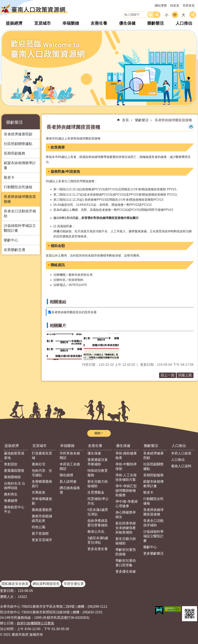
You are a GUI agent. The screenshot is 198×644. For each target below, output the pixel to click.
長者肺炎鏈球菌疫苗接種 (20, 199)
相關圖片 (58, 326)
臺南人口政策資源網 (34, 8)
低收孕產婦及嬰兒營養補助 (98, 523)
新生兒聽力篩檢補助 (98, 484)
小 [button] (167, 15)
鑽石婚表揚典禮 (70, 490)
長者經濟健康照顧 (18, 134)
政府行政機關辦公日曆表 (36, 623)
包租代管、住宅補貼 (42, 473)
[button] (64, 347)
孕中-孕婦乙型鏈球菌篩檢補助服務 (126, 491)
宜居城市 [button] (42, 23)
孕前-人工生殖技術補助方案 (126, 477)
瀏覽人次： (8, 597)
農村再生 (11, 494)
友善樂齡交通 (14, 250)
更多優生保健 (126, 572)
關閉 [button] (98, 433)
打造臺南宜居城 (42, 456)
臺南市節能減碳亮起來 (42, 518)
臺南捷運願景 (42, 510)
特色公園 (39, 527)
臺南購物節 (12, 477)
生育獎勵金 (96, 492)
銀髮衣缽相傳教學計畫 (20, 165)
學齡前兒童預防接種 (126, 552)
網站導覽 (161, 6)
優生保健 (94, 453)
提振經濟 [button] (14, 23)
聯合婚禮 (66, 475)
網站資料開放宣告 (46, 584)
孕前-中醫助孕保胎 (126, 466)
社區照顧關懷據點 (18, 144)
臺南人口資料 (181, 466)
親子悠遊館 (40, 533)
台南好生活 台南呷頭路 (15, 486)
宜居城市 (39, 446)
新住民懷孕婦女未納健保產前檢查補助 (126, 528)
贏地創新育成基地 (14, 456)
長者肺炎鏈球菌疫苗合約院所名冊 (74, 312)
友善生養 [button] (99, 23)
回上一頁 (168, 375)
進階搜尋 (157, 15)
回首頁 (175, 6)
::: (1, 116)
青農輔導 (11, 501)
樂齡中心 (11, 240)
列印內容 (191, 127)
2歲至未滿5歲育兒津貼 (98, 540)
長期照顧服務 (14, 153)
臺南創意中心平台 (14, 509)
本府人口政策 (181, 453)
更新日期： (8, 591)
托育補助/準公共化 (98, 501)
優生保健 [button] (127, 23)
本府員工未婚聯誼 (70, 466)
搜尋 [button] (150, 15)
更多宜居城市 (42, 540)
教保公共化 (96, 532)
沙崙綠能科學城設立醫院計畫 (20, 228)
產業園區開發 (14, 471)
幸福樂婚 (67, 446)
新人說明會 (68, 482)
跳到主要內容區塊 (2, 2)
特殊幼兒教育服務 (98, 473)
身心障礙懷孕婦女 (126, 515)
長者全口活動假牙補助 (20, 214)
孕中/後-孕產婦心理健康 (127, 504)
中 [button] (175, 15)
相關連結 (58, 302)
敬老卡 (9, 177)
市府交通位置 (74, 584)
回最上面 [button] (185, 375)
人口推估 (179, 446)
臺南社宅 (39, 464)
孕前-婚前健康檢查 (126, 456)
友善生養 (95, 446)
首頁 (125, 120)
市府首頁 (189, 6)
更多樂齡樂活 (153, 553)
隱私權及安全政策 (15, 584)
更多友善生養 (98, 549)
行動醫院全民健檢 (18, 187)
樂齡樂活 (14, 122)
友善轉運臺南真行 (42, 484)
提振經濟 (12, 446)
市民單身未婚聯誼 (70, 456)
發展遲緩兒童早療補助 (98, 462)
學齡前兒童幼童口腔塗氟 (126, 563)
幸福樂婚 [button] (71, 23)
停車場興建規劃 (42, 501)
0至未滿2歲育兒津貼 (98, 512)
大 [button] (183, 15)
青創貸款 (11, 464)
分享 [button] (193, 15)
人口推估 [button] (184, 23)
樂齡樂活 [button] (156, 23)
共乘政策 (39, 492)
